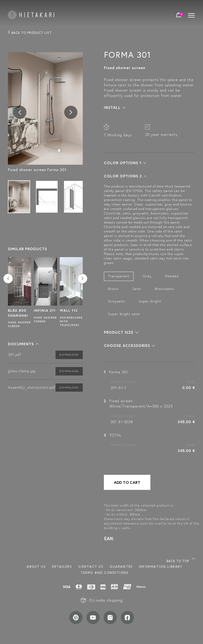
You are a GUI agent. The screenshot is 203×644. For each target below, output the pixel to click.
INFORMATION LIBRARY (161, 567)
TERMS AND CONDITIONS (105, 573)
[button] (23, 344)
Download (69, 355)
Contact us (91, 567)
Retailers (62, 567)
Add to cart (127, 482)
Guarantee (121, 567)
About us (36, 567)
